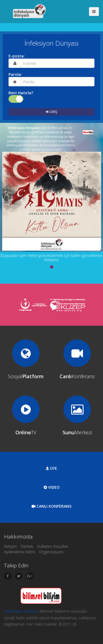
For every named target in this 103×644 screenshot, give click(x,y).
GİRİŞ (52, 112)
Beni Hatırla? (21, 93)
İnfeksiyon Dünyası (21, 611)
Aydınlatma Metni (20, 552)
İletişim (10, 546)
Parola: (15, 74)
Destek (27, 546)
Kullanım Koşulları (53, 546)
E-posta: (17, 56)
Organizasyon (51, 552)
